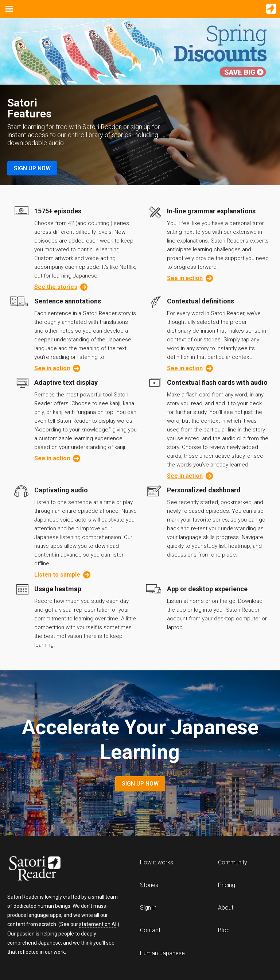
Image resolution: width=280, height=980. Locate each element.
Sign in (148, 908)
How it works (157, 862)
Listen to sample (62, 575)
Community (233, 862)
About (226, 908)
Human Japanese (162, 953)
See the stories (61, 287)
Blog (224, 930)
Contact (150, 930)
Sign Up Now (32, 168)
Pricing (227, 885)
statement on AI (98, 924)
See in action (190, 278)
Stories (149, 885)
